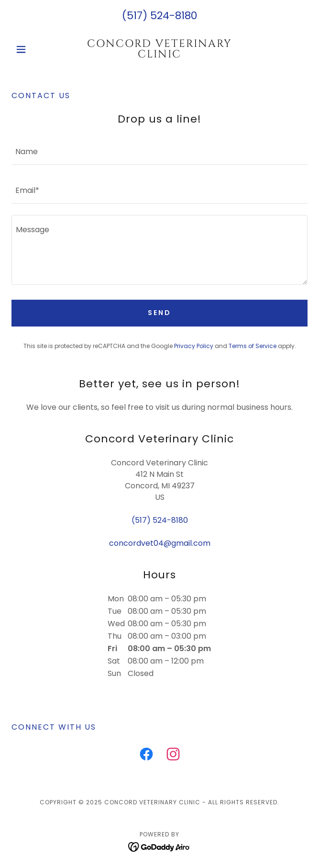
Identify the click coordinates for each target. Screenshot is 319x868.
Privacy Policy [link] (194, 346)
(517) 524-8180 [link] (159, 16)
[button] (34, 49)
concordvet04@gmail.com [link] (160, 543)
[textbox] (159, 151)
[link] (159, 49)
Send (159, 313)
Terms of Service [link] (253, 346)
